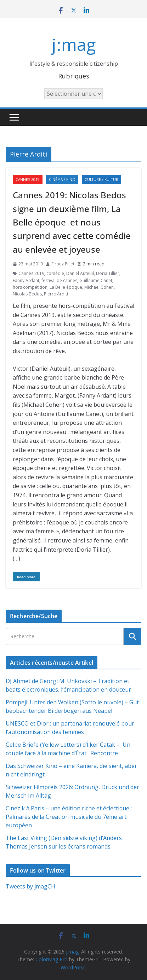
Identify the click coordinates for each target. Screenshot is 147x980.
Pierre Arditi (56, 294)
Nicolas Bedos (27, 294)
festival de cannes (59, 280)
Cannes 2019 (28, 180)
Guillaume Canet (96, 280)
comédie (55, 273)
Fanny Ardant (26, 280)
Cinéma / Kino (62, 180)
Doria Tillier (108, 273)
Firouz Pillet (63, 264)
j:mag (74, 44)
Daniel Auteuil (80, 273)
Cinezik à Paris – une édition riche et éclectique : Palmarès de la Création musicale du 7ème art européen (69, 817)
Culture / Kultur (101, 180)
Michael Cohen (99, 287)
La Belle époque (66, 287)
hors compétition (30, 287)
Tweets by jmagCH (30, 886)
